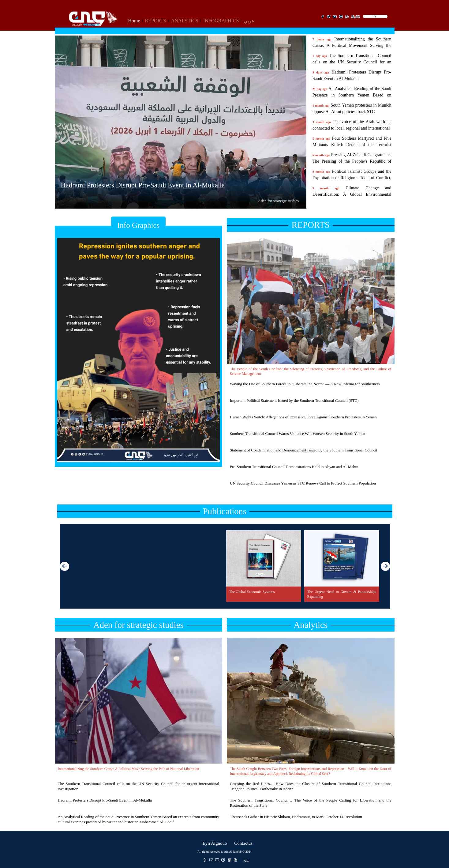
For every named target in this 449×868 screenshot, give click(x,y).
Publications (225, 511)
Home (134, 21)
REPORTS (156, 21)
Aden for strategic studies (138, 625)
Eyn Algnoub (215, 842)
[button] (385, 566)
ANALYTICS (185, 21)
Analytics (311, 625)
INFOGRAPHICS (221, 21)
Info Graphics (138, 225)
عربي (249, 21)
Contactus (243, 842)
